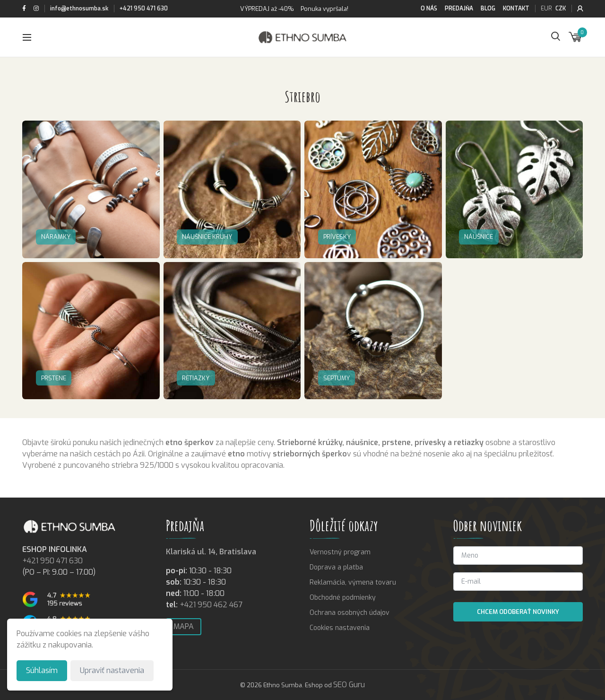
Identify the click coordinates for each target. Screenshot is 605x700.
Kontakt (516, 9)
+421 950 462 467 (211, 605)
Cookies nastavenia (340, 628)
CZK (561, 9)
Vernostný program (340, 552)
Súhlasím (42, 670)
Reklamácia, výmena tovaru (353, 582)
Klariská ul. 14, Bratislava (211, 552)
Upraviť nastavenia (112, 670)
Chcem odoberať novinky (518, 612)
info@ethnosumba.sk (79, 9)
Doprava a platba (336, 567)
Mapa (184, 626)
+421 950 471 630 (144, 9)
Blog (488, 9)
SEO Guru (349, 685)
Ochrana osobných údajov (350, 613)
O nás (429, 9)
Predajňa (459, 9)
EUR (546, 9)
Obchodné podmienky (343, 598)
